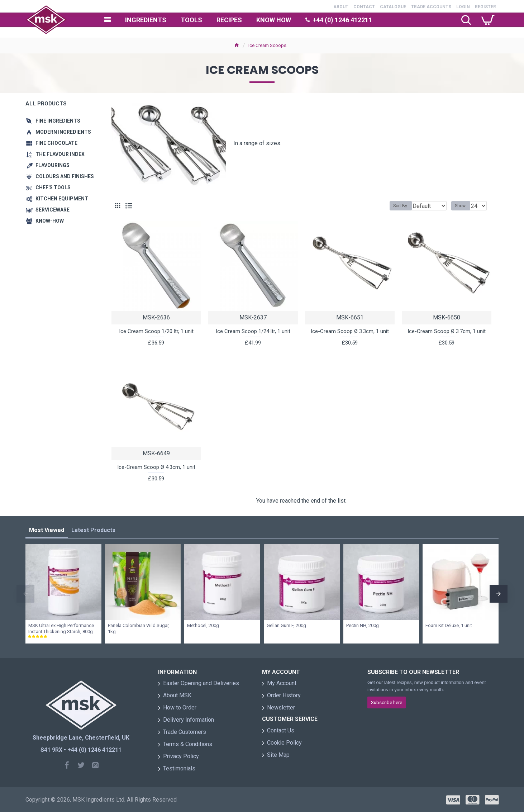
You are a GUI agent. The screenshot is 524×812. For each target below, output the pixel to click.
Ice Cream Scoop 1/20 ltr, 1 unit (156, 331)
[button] (25, 594)
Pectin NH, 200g (363, 625)
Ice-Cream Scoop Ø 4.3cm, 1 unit (156, 467)
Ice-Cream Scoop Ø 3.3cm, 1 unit (350, 331)
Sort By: (395, 206)
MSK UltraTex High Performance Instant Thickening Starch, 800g (61, 628)
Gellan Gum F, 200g (286, 625)
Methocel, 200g (203, 625)
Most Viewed (47, 530)
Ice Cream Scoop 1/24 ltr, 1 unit (253, 331)
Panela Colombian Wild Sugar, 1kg (139, 628)
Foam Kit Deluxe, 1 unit (449, 625)
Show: (463, 206)
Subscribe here (387, 702)
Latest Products (93, 530)
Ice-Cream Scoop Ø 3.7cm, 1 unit (447, 331)
